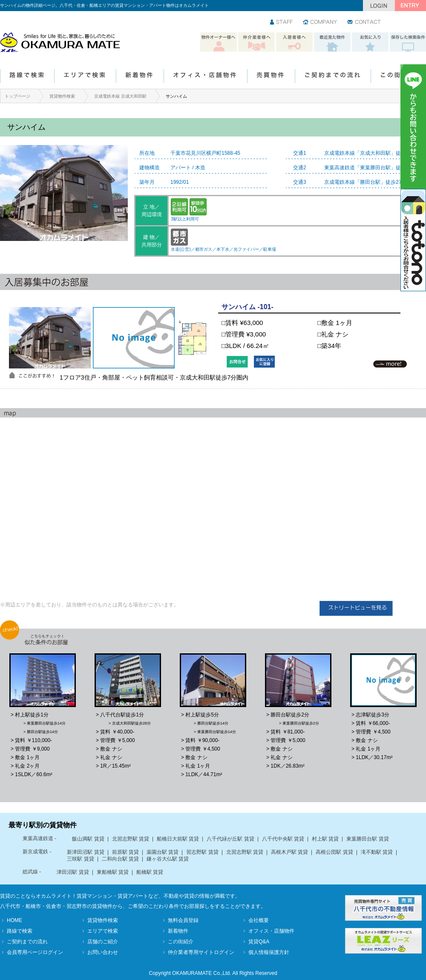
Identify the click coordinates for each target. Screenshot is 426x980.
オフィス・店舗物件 (205, 77)
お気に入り (370, 42)
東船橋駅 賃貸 (113, 872)
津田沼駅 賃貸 (73, 872)
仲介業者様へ (256, 42)
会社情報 (320, 23)
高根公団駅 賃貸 (334, 852)
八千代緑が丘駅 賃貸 (230, 839)
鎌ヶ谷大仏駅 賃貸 (168, 859)
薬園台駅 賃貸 (163, 852)
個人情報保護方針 (269, 952)
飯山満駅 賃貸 (88, 839)
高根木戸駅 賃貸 (289, 852)
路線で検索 (27, 77)
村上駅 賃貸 (325, 839)
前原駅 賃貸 (125, 852)
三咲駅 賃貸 (80, 859)
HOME (14, 920)
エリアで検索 (85, 77)
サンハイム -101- (248, 307)
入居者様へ (294, 42)
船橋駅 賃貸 (150, 872)
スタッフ (282, 23)
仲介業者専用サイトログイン (201, 952)
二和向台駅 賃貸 (120, 859)
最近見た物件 (332, 42)
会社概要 (259, 920)
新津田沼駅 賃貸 (85, 852)
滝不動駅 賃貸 (377, 852)
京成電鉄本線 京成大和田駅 (120, 96)
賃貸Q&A (259, 942)
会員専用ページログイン (35, 952)
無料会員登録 (183, 920)
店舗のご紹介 (103, 942)
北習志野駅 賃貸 (131, 839)
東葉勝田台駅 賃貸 (367, 839)
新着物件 (140, 77)
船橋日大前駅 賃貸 (178, 839)
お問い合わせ (364, 23)
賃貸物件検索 (62, 96)
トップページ (17, 96)
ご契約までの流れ (333, 77)
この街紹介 (398, 77)
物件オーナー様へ (219, 42)
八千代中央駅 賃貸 (283, 839)
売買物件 (271, 77)
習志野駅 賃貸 (202, 852)
